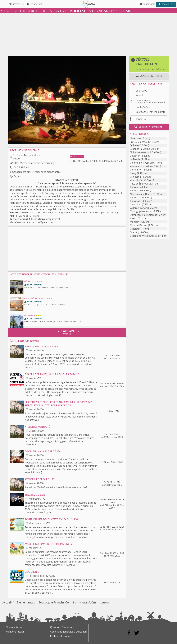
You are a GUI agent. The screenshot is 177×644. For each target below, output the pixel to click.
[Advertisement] (88, 34)
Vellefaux (135, 229)
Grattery (135, 232)
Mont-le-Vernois (139, 225)
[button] (149, 64)
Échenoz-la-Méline (140, 149)
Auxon (133, 218)
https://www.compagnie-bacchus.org (34, 163)
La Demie (135, 159)
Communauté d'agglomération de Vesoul (150, 101)
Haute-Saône (143, 107)
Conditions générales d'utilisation (68, 632)
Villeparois (136, 177)
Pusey (133, 173)
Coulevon (135, 156)
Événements (25, 602)
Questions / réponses (62, 627)
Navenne (135, 138)
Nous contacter (14, 627)
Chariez (134, 187)
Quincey (134, 145)
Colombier (136, 204)
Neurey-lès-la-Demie (141, 194)
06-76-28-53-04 (22, 167)
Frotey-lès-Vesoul (139, 142)
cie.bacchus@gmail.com (40, 222)
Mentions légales (15, 632)
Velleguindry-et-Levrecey (143, 236)
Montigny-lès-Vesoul (141, 211)
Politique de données (62, 636)
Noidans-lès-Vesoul (140, 152)
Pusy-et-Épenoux (139, 184)
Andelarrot (136, 197)
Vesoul (139, 95)
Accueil (7, 602)
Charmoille (136, 201)
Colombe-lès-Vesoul (141, 163)
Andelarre (135, 191)
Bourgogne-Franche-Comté (150, 112)
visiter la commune (149, 127)
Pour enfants (77, 157)
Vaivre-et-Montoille (140, 166)
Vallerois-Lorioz (138, 208)
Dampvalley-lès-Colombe (144, 215)
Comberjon (136, 170)
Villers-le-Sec (137, 180)
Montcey (135, 222)
